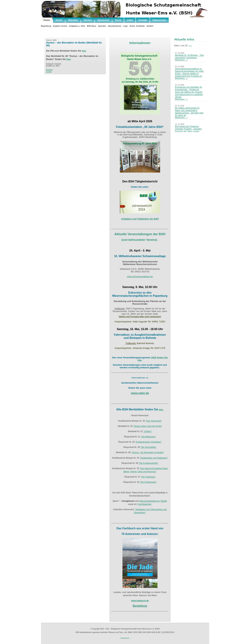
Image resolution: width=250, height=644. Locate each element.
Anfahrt (150, 26)
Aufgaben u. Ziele (77, 26)
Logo (125, 26)
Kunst (118, 20)
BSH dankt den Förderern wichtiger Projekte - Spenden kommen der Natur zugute (188, 129)
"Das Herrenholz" (154, 421)
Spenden (102, 26)
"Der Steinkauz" (148, 477)
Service (88, 20)
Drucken (49, 70)
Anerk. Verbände (137, 26)
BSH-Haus (92, 26)
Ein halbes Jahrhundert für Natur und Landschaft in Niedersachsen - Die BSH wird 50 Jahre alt (189, 112)
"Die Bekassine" (148, 437)
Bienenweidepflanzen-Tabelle (153, 501)
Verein (59, 20)
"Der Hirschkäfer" (149, 447)
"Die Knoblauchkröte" (148, 463)
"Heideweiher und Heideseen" (154, 458)
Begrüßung (46, 26)
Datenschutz (159, 20)
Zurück (49, 72)
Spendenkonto (115, 26)
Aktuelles (73, 20)
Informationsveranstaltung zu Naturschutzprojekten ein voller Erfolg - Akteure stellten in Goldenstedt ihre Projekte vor (189, 72)
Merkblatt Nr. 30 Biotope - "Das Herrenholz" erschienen (189, 56)
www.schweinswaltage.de (140, 276)
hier (84, 51)
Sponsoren (103, 20)
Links (130, 20)
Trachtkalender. (145, 504)
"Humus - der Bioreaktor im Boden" (148, 452)
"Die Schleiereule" (148, 482)
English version (60, 26)
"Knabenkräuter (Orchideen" (149, 442)
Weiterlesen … (181, 60)
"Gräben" (148, 431)
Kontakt (143, 20)
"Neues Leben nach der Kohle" (148, 426)
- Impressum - (125, 638)
